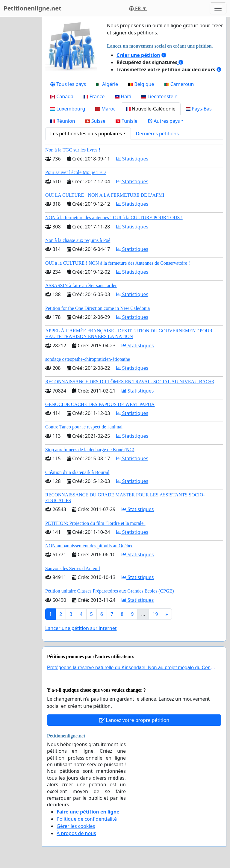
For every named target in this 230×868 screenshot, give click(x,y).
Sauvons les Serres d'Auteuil (73, 568)
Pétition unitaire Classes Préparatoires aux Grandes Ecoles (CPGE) (110, 591)
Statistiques (132, 159)
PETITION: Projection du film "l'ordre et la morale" (95, 523)
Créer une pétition (138, 55)
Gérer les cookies (76, 826)
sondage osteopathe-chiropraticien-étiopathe (88, 359)
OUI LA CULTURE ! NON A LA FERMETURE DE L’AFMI (105, 195)
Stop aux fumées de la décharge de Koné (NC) (90, 450)
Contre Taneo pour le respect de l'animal (84, 427)
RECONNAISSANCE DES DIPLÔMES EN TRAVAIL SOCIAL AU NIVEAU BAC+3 (130, 382)
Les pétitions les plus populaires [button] (86, 134)
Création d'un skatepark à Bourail (77, 472)
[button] (166, 121)
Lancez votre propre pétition (134, 720)
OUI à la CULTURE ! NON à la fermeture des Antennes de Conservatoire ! (118, 263)
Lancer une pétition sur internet (81, 628)
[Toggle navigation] (218, 8)
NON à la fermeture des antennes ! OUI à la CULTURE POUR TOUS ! (114, 218)
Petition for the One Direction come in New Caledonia (97, 308)
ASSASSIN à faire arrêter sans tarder (81, 285)
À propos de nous (76, 833)
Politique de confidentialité (87, 819)
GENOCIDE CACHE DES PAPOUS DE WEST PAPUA (100, 404)
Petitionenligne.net (32, 8)
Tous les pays (68, 84)
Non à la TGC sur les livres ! (73, 150)
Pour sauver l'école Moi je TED (75, 172)
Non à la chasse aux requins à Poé (78, 240)
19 (155, 614)
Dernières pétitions (157, 134)
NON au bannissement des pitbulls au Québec (89, 546)
